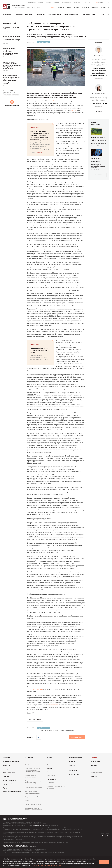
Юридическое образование (12, 792)
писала (74, 110)
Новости (53, 7)
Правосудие (41, 15)
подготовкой (54, 705)
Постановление (58, 101)
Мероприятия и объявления (74, 770)
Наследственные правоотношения (30, 776)
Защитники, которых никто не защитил (56, 787)
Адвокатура (7, 15)
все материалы (99, 175)
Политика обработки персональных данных (15, 845)
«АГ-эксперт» (29, 758)
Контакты (48, 2)
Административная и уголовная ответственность (34, 809)
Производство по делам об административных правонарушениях (57, 45)
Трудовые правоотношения (34, 788)
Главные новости (52, 761)
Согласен (104, 862)
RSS (93, 2)
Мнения (69, 7)
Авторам (41, 2)
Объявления (95, 7)
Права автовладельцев (32, 761)
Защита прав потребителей (34, 797)
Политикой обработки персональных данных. (46, 865)
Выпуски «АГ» (32, 2)
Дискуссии (61, 7)
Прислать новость (77, 737)
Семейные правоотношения (34, 765)
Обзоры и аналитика (76, 758)
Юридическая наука (9, 788)
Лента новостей (10, 23)
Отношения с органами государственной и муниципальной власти (33, 770)
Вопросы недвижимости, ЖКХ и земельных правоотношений (33, 782)
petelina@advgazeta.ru (38, 825)
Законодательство (55, 15)
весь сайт (105, 7)
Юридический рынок (89, 15)
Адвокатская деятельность (24, 15)
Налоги (27, 801)
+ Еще (102, 15)
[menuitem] (7, 15)
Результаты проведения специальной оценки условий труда (20, 847)
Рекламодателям (66, 2)
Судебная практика (71, 15)
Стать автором (51, 776)
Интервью (76, 7)
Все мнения (99, 111)
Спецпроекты (85, 7)
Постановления (37, 689)
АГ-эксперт (50, 783)
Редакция (56, 2)
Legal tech (6, 776)
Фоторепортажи (74, 774)
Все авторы (77, 2)
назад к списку (35, 719)
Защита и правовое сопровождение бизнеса (33, 792)
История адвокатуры (10, 780)
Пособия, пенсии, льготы (33, 804)
